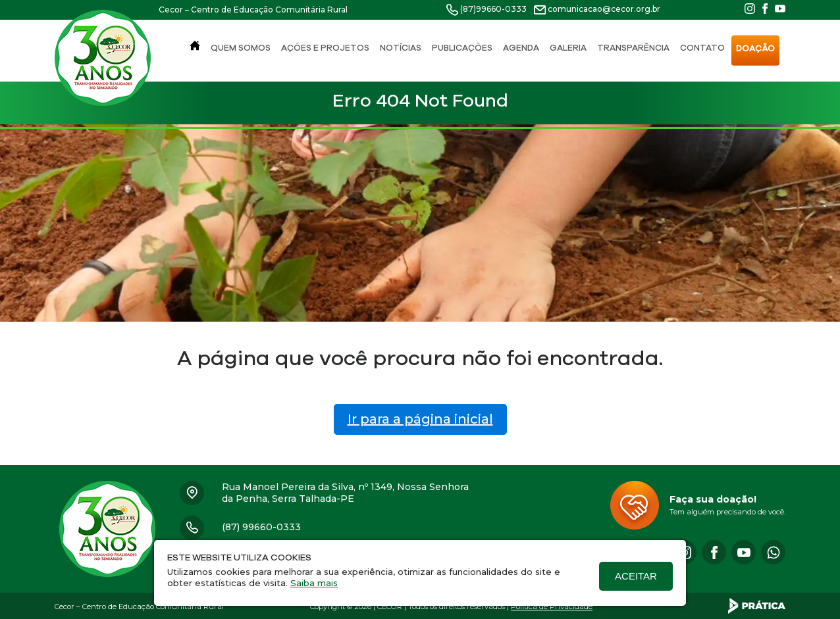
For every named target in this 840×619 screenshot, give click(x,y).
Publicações (462, 48)
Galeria (568, 48)
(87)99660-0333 (493, 9)
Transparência (633, 48)
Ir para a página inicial (420, 419)
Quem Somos (241, 48)
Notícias (401, 48)
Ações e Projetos (325, 48)
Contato (702, 48)
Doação (755, 48)
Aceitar (636, 576)
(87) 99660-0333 (261, 527)
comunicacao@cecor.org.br (604, 9)
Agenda (521, 48)
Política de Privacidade (552, 607)
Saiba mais (314, 583)
